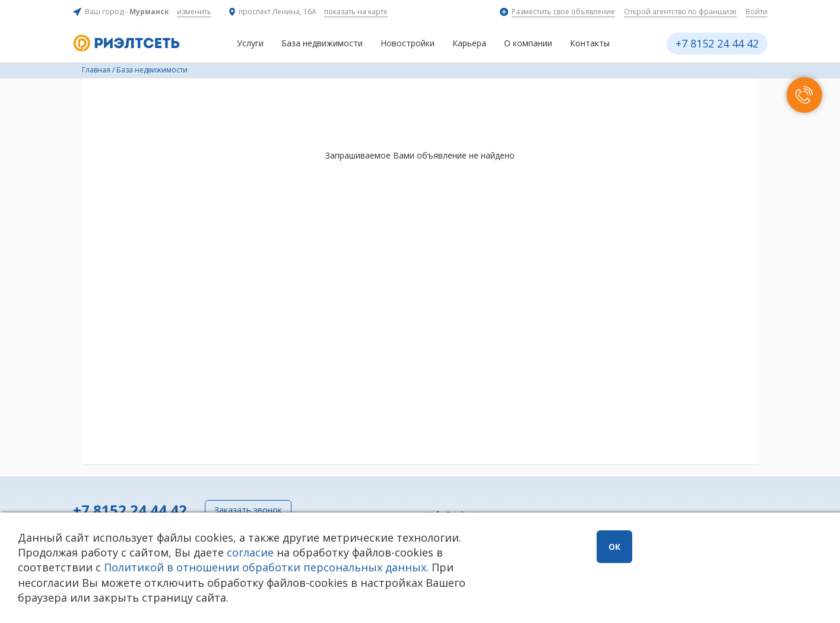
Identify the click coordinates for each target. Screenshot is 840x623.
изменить (194, 12)
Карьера (469, 43)
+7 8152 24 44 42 (717, 43)
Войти (757, 12)
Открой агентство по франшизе (680, 12)
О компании (528, 43)
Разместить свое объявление (563, 12)
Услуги (250, 43)
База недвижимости (322, 43)
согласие (250, 552)
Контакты (590, 43)
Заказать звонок (248, 510)
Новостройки (408, 43)
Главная (96, 70)
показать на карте (356, 12)
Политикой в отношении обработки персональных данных (265, 567)
